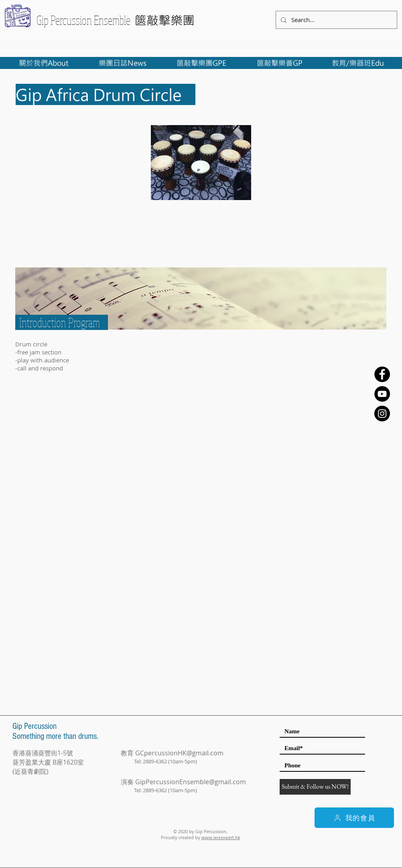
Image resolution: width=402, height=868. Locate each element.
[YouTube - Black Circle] (382, 394)
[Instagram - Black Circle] (382, 414)
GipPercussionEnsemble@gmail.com (191, 782)
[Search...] (336, 20)
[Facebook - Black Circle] (382, 374)
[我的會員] (354, 818)
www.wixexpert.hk (221, 837)
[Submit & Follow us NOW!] (315, 787)
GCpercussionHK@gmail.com (179, 753)
